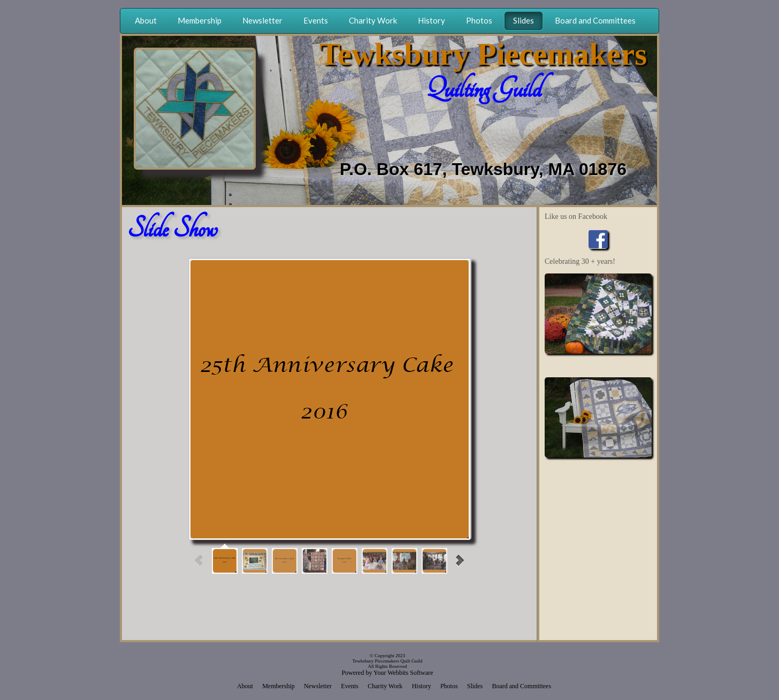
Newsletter (318, 686)
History (422, 686)
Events (350, 686)
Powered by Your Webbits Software (387, 673)
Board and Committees (521, 686)
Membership (278, 686)
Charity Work (385, 686)
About (245, 686)
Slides (475, 686)
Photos (449, 686)
